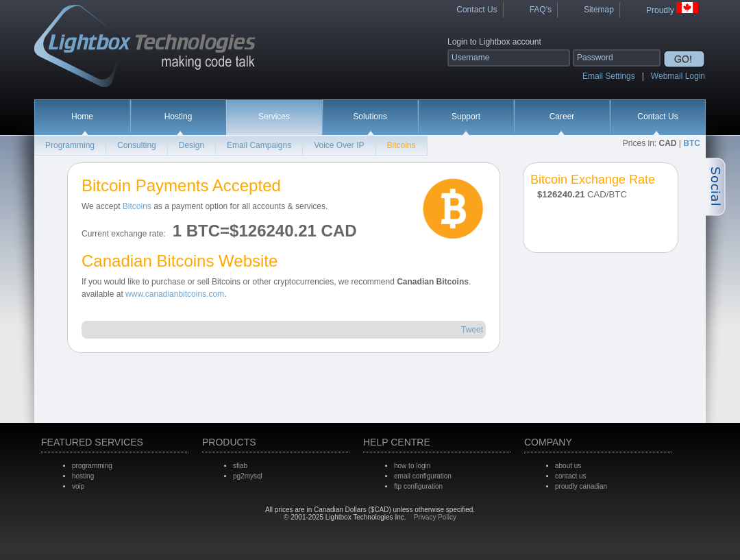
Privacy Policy (435, 517)
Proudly (672, 9)
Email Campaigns (259, 145)
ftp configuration (418, 486)
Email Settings (609, 76)
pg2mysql (248, 476)
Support (466, 117)
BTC (692, 143)
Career (562, 117)
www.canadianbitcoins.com (175, 294)
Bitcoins (402, 145)
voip (78, 486)
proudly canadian (581, 486)
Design (192, 145)
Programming (70, 145)
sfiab (240, 466)
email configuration (423, 476)
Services (274, 117)
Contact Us (477, 10)
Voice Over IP (339, 145)
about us (568, 466)
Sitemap (599, 10)
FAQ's (541, 10)
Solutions (370, 117)
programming (92, 466)
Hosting (178, 117)
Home (82, 117)
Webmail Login (678, 76)
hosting (83, 476)
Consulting (137, 145)
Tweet (472, 330)
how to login (412, 466)
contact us (571, 476)
